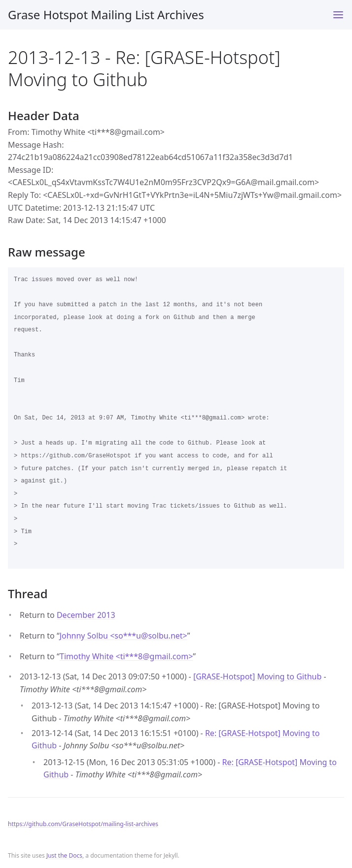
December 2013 (86, 615)
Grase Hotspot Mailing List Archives (106, 15)
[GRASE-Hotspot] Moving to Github (257, 676)
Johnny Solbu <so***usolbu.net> (123, 636)
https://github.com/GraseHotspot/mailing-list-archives (83, 824)
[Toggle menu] (338, 15)
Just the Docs (64, 855)
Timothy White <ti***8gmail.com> (126, 656)
